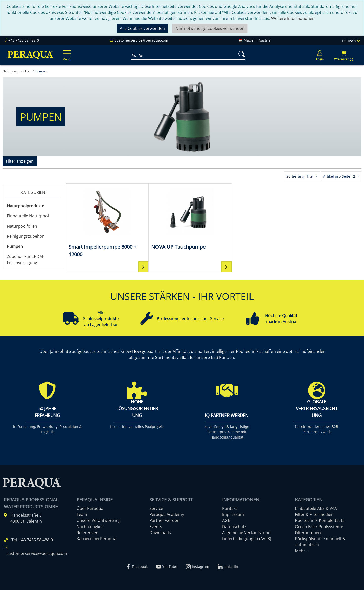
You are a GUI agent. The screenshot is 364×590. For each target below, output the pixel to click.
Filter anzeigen (20, 161)
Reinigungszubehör (25, 236)
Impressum (233, 514)
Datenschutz (234, 527)
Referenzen (87, 533)
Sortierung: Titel (301, 176)
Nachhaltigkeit (90, 527)
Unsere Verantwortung (99, 520)
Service (156, 508)
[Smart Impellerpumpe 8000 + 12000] (103, 222)
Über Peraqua (90, 508)
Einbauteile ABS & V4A (316, 508)
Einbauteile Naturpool (28, 216)
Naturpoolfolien (22, 226)
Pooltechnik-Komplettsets (320, 520)
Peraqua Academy (167, 514)
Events (156, 527)
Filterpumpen (308, 533)
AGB (226, 520)
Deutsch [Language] (351, 41)
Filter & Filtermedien (314, 514)
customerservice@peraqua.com (141, 40)
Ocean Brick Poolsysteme (319, 527)
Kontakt (230, 508)
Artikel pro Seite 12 (340, 176)
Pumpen (15, 246)
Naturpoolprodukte (26, 206)
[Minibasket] (344, 55)
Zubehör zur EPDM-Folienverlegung (26, 259)
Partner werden (164, 520)
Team (82, 514)
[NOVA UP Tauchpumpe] (177, 218)
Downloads (160, 533)
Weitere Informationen (293, 18)
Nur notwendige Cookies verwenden (210, 28)
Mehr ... (302, 551)
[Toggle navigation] (66, 52)
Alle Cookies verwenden (142, 28)
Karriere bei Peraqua (96, 539)
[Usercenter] (320, 55)
